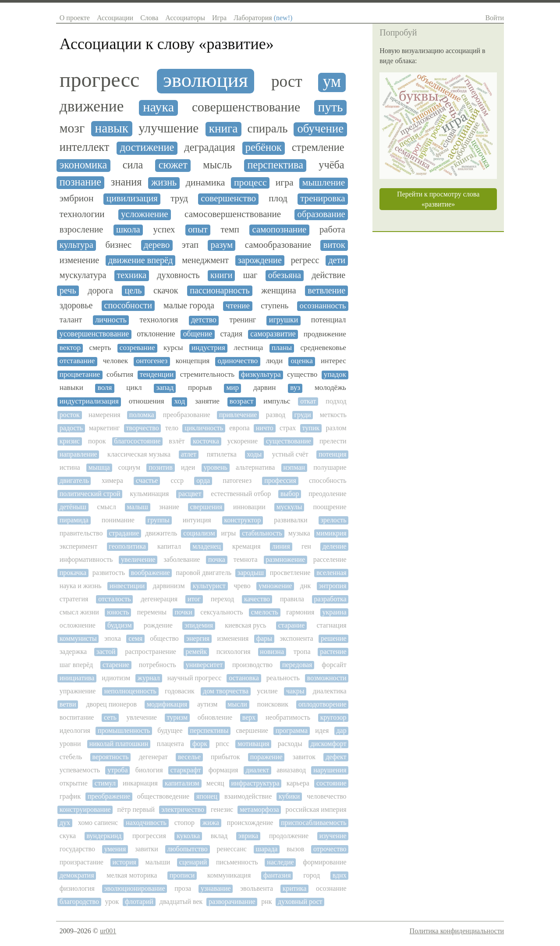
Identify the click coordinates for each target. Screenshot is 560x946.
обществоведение (163, 796)
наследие (280, 862)
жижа (211, 823)
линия (281, 546)
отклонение (156, 334)
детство (204, 320)
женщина (278, 290)
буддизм (120, 625)
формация (223, 770)
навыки (71, 388)
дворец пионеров (111, 704)
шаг (250, 275)
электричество (183, 809)
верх (249, 717)
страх (288, 428)
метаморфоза (259, 809)
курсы (173, 348)
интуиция (197, 520)
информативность (86, 559)
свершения (206, 507)
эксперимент (78, 546)
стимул (105, 783)
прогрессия (149, 836)
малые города (189, 305)
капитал (169, 546)
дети (337, 260)
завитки (147, 849)
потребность (158, 665)
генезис (222, 809)
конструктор (242, 520)
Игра (219, 18)
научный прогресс (195, 678)
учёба (331, 165)
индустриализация (89, 401)
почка (217, 559)
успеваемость (80, 770)
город (312, 875)
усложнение (145, 214)
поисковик (273, 704)
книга (223, 129)
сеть (110, 717)
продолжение (289, 836)
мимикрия (331, 533)
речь (68, 290)
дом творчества (226, 691)
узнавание (216, 888)
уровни (70, 744)
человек (115, 361)
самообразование (278, 245)
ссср (177, 480)
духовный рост (300, 901)
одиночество (238, 361)
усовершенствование (94, 334)
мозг (72, 128)
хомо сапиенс (98, 823)
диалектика (330, 691)
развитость (109, 573)
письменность (237, 862)
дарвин (264, 388)
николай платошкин (119, 744)
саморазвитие (273, 334)
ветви (68, 704)
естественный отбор (241, 494)
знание (169, 507)
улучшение (168, 128)
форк (200, 744)
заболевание (182, 559)
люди (275, 361)
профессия (280, 480)
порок (97, 441)
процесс (250, 182)
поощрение (330, 507)
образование (321, 214)
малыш (137, 507)
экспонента (296, 638)
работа (332, 229)
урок (112, 901)
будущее (170, 730)
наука (158, 107)
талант (71, 320)
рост (287, 82)
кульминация (149, 494)
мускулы (289, 507)
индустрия (208, 348)
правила (292, 599)
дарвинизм (169, 586)
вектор (70, 348)
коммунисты (78, 638)
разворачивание (232, 901)
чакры (295, 691)
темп (230, 229)
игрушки (284, 320)
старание (292, 625)
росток (70, 415)
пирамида (74, 520)
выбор (290, 494)
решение (334, 638)
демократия (77, 875)
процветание (80, 375)
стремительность (207, 375)
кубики (289, 796)
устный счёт (290, 454)
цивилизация (132, 198)
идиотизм (116, 678)
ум (332, 82)
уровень (215, 467)
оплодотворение (323, 704)
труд (179, 198)
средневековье (323, 348)
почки (183, 612)
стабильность (262, 533)
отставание (77, 361)
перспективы (209, 730)
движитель (161, 533)
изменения (233, 638)
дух (65, 823)
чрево (242, 586)
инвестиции (127, 586)
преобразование (187, 415)
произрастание (82, 862)
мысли (237, 704)
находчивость (146, 823)
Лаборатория (263, 18)
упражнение (78, 691)
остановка (244, 678)
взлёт (177, 441)
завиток (304, 757)
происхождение (250, 823)
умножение (275, 586)
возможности (327, 678)
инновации (249, 507)
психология (234, 651)
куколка (188, 836)
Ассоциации (115, 18)
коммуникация (229, 875)
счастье (147, 480)
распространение (150, 651)
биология (149, 770)
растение (333, 651)
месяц (215, 783)
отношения (147, 401)
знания (126, 182)
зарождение (260, 260)
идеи (188, 467)
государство (77, 849)
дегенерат (153, 757)
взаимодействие (248, 796)
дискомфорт (329, 744)
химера (112, 480)
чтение (238, 306)
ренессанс (232, 849)
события (120, 375)
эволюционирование (135, 888)
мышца (99, 467)
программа (292, 730)
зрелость (333, 520)
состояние (331, 783)
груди (302, 415)
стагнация (331, 625)
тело (172, 428)
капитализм (182, 783)
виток (334, 245)
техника (132, 275)
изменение (79, 260)
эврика (248, 836)
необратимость (288, 717)
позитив (161, 467)
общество (164, 638)
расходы (290, 744)
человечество (326, 796)
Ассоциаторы (185, 18)
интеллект (85, 147)
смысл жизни (79, 612)
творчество (143, 428)
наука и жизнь (81, 586)
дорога (100, 290)
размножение (285, 559)
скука (68, 836)
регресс (305, 260)
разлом (336, 428)
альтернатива (255, 467)
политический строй (90, 494)
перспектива (275, 165)
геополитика (127, 546)
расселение (330, 559)
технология (159, 320)
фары (264, 638)
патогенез (237, 480)
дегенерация (159, 599)
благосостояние (137, 441)
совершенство (228, 198)
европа (239, 428)
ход (179, 401)
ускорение (243, 441)
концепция (193, 361)
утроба (117, 770)
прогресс (99, 80)
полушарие (330, 467)
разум (222, 245)
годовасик (180, 691)
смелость (265, 612)
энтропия (333, 586)
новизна (272, 651)
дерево (157, 245)
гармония (300, 612)
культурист (209, 586)
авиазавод (291, 770)
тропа (302, 651)
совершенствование (246, 107)
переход (223, 599)
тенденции (157, 375)
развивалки (291, 520)
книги (221, 275)
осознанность (323, 306)
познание (80, 182)
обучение (320, 129)
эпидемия (199, 625)
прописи (182, 875)
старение (116, 665)
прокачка (73, 573)
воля (105, 388)
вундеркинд (104, 836)
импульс (277, 401)
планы (282, 348)
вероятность (111, 757)
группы (159, 520)
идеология (75, 730)
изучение (333, 836)
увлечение (141, 717)
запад (165, 388)
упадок (335, 375)
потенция (333, 454)
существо (302, 375)
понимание (118, 520)
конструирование (85, 809)
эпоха (113, 638)
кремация (246, 546)
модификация (167, 704)
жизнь (164, 182)
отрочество (330, 849)
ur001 (108, 931)
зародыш (251, 573)
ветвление (326, 290)
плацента (170, 744)
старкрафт (186, 770)
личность (111, 320)
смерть (100, 348)
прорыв (200, 388)
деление (335, 546)
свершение (252, 730)
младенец (207, 546)
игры (228, 533)
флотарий (139, 901)
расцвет (190, 494)
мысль (217, 165)
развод (276, 415)
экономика (83, 165)
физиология (77, 888)
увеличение (138, 559)
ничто (265, 428)
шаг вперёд (76, 665)
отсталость (114, 599)
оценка (301, 361)
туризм (177, 717)
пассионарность (220, 290)
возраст (242, 401)
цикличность (204, 428)
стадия (231, 334)
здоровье (76, 305)
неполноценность (130, 691)
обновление (215, 717)
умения (115, 849)
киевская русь (245, 625)
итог (194, 599)
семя (135, 638)
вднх (340, 875)
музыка (299, 533)
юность (118, 612)
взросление (82, 229)
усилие (267, 691)
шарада (267, 849)
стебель (71, 757)
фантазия (277, 875)
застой (106, 651)
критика (295, 888)
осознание (331, 888)
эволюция (206, 80)
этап (190, 245)
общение (198, 334)
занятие (207, 401)
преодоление (327, 494)
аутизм (207, 704)
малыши (158, 862)
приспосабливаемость (314, 823)
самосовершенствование (233, 214)
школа (128, 229)
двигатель (74, 480)
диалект (258, 770)
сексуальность (222, 612)
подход (336, 401)
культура (76, 245)
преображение (109, 796)
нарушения (330, 770)
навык (112, 128)
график (70, 796)
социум (129, 467)
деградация (209, 147)
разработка (330, 599)
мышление (324, 183)
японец (207, 796)
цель (133, 290)
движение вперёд (140, 260)
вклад (219, 836)
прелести (333, 441)
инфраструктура (255, 783)
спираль (268, 129)
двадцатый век (181, 901)
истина (70, 467)
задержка (73, 651)
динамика (206, 182)
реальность (283, 678)
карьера (298, 783)
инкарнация (140, 783)
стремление (318, 147)
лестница (248, 348)
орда (203, 480)
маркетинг (104, 428)
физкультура (261, 375)
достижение (147, 147)
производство (252, 665)
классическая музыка (139, 454)
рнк (266, 901)
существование (289, 441)
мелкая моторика (132, 875)
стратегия (74, 599)
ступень (275, 306)
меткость (333, 415)
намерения (104, 415)
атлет (189, 454)
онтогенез (152, 361)
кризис (70, 441)
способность (328, 480)
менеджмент (205, 260)
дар (341, 730)
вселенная (331, 573)
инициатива (77, 678)
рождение (158, 625)
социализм (199, 533)
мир (232, 388)
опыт (198, 229)
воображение (151, 573)
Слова (149, 18)
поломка (142, 415)
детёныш (73, 507)
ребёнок (264, 147)
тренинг (243, 320)
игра (285, 183)
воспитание (77, 717)
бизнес (118, 245)
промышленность (124, 730)
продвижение (325, 334)
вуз (295, 388)
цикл (134, 388)
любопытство (188, 849)
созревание (137, 348)
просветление (290, 573)
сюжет (173, 165)
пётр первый (136, 809)
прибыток (225, 757)
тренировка (323, 198)
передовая (297, 665)
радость (71, 428)
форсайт (334, 665)
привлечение (238, 415)
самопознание (280, 229)
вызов (295, 849)
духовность (178, 275)
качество (257, 599)
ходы (254, 454)
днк (305, 586)
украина (335, 612)
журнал (149, 678)
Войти (494, 18)
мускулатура (83, 275)
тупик (311, 428)
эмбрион (77, 198)
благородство (79, 901)
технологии (82, 214)
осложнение (78, 625)
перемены (152, 612)
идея (322, 730)
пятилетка (222, 454)
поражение (266, 757)
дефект (336, 757)
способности (128, 305)
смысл (107, 507)
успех (164, 229)
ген (306, 546)
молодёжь (330, 388)
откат (308, 401)
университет (204, 665)
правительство (81, 533)
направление (78, 454)
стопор (184, 823)
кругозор (333, 717)
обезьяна (285, 275)
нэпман (294, 467)
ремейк (196, 651)
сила (133, 165)
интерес (333, 361)
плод (278, 198)
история (124, 862)
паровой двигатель (204, 573)
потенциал (329, 320)
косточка (206, 441)
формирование (324, 862)
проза (183, 888)
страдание (124, 533)
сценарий (193, 862)
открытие (74, 783)
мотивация (253, 744)
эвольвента (257, 888)
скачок (166, 290)
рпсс (222, 744)
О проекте (75, 18)
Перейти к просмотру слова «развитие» (438, 199)
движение (92, 107)
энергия (198, 638)
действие (328, 275)
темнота (246, 559)
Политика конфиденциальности (457, 931)
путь (331, 107)
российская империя (316, 809)
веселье (189, 757)
